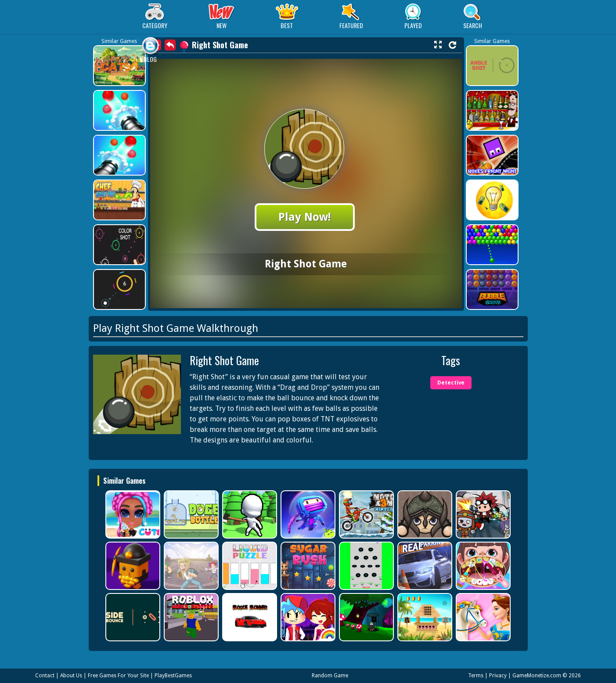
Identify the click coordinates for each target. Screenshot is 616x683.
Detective (451, 383)
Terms (476, 676)
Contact (45, 676)
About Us (71, 676)
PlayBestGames (173, 676)
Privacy (498, 676)
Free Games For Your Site (118, 676)
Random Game (330, 676)
